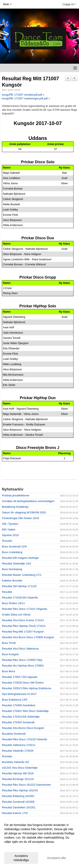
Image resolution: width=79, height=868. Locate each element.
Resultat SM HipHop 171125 (19, 586)
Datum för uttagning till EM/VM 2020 (24, 512)
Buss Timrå (9, 643)
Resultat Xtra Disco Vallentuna (20, 649)
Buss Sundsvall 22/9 (14, 546)
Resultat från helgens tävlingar (20, 558)
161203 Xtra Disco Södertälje (20, 768)
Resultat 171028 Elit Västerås (20, 598)
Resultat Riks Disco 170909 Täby (22, 660)
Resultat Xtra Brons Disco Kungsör (23, 728)
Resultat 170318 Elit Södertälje (21, 717)
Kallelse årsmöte (12, 581)
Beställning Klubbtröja (15, 507)
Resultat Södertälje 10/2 (17, 564)
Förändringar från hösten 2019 (20, 518)
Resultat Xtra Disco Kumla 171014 (23, 620)
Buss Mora (8, 671)
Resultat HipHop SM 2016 (18, 773)
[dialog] (39, 842)
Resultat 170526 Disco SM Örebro (23, 683)
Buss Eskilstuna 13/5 (15, 700)
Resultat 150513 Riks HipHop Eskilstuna (26, 688)
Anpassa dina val (15, 847)
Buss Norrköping (12, 569)
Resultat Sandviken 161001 (19, 807)
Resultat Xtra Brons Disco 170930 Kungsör (28, 637)
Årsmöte (7, 541)
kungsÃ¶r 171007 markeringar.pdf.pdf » (26, 98)
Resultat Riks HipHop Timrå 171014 (24, 626)
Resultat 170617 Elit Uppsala (20, 677)
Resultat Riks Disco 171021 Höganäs (25, 609)
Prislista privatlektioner (16, 495)
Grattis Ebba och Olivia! (16, 615)
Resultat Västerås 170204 (18, 751)
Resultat (7, 592)
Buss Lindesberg (12, 552)
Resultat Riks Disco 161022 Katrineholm (26, 785)
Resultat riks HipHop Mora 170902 (23, 666)
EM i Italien (9, 529)
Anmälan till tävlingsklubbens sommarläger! (28, 501)
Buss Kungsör (10, 654)
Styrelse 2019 (10, 535)
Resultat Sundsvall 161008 (18, 802)
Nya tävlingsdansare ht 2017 (19, 694)
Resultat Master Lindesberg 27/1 (22, 575)
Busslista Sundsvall (14, 734)
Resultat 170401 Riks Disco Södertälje (25, 711)
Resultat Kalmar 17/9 (15, 813)
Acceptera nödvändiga (21, 858)
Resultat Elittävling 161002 (18, 796)
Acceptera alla (56, 858)
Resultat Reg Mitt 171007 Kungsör (23, 632)
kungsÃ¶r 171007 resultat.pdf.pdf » (23, 95)
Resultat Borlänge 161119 (18, 779)
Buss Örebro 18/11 (13, 603)
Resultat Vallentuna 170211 (19, 745)
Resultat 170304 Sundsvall (18, 722)
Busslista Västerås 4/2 (15, 762)
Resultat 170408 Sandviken (19, 705)
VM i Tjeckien (10, 524)
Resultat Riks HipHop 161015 (20, 790)
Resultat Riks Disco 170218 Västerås (25, 739)
